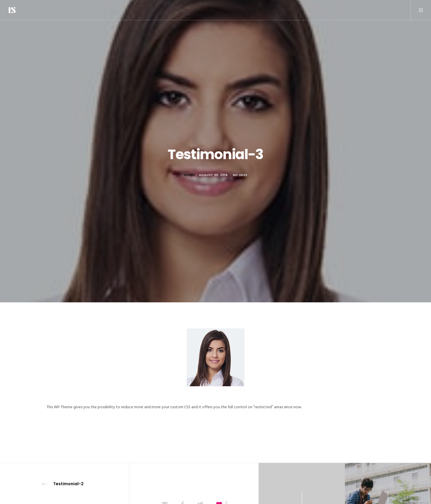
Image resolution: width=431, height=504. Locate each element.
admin (189, 185)
